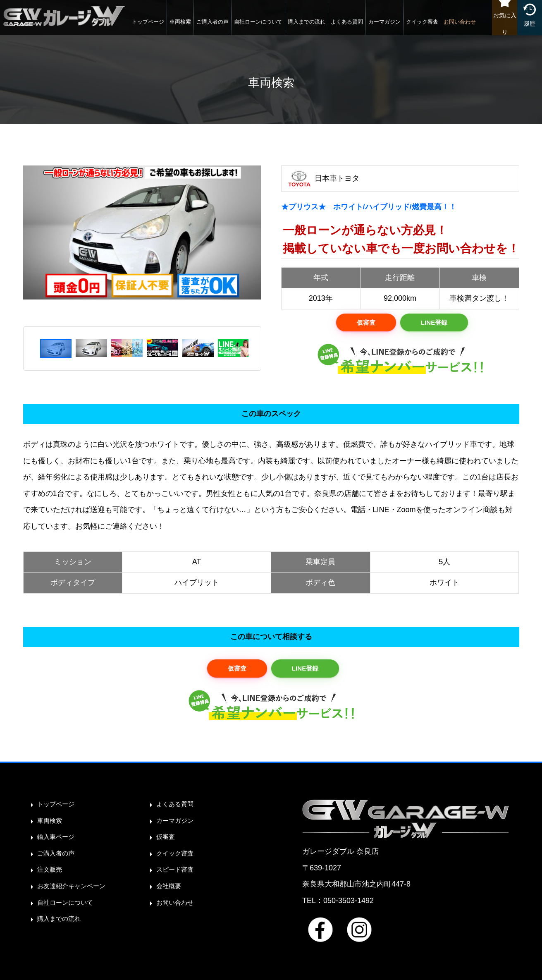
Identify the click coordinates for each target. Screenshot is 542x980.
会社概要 (171, 890)
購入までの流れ (286, 27)
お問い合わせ (439, 27)
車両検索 (160, 27)
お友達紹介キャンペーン (78, 890)
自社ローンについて (238, 27)
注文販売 (52, 874)
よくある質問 (327, 27)
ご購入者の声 (192, 27)
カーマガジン (364, 27)
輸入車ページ (60, 841)
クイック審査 (402, 27)
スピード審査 (179, 874)
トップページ (128, 27)
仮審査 (363, 323)
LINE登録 (436, 323)
